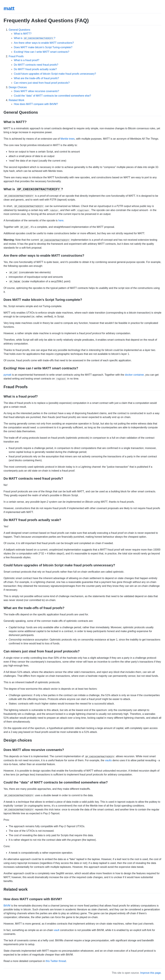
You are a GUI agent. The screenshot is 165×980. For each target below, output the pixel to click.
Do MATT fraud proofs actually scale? (35, 69)
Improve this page (150, 973)
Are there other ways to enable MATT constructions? (44, 43)
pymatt (7, 375)
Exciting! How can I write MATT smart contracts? (42, 52)
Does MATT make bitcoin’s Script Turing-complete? (43, 47)
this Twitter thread (56, 961)
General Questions (19, 30)
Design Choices (18, 87)
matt (9, 8)
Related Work (17, 100)
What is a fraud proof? (27, 60)
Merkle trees (68, 139)
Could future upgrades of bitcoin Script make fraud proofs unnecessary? (55, 74)
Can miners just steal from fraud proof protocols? (42, 83)
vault (57, 930)
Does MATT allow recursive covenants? (36, 91)
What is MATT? (23, 34)
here (61, 220)
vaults (108, 760)
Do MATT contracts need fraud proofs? (36, 65)
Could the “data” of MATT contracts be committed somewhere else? (52, 96)
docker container (134, 375)
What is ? (35, 38)
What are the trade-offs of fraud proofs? (36, 78)
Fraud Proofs (16, 56)
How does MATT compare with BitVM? (36, 104)
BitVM (7, 906)
